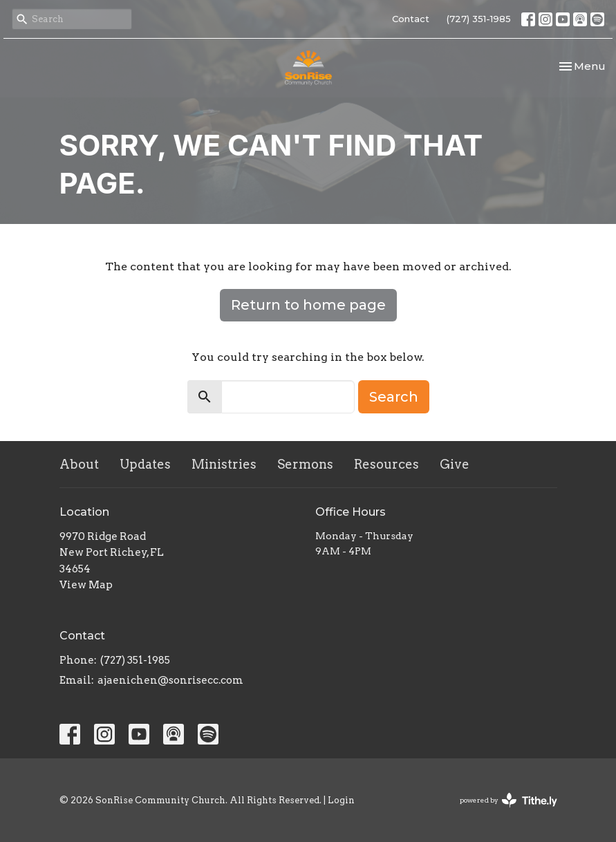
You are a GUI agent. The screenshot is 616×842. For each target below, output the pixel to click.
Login (341, 800)
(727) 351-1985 (479, 19)
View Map (86, 585)
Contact (411, 19)
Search (394, 397)
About (79, 464)
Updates (145, 464)
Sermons (305, 464)
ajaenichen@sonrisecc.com (170, 680)
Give (455, 464)
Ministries (224, 464)
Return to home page (308, 305)
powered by (508, 800)
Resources (386, 464)
